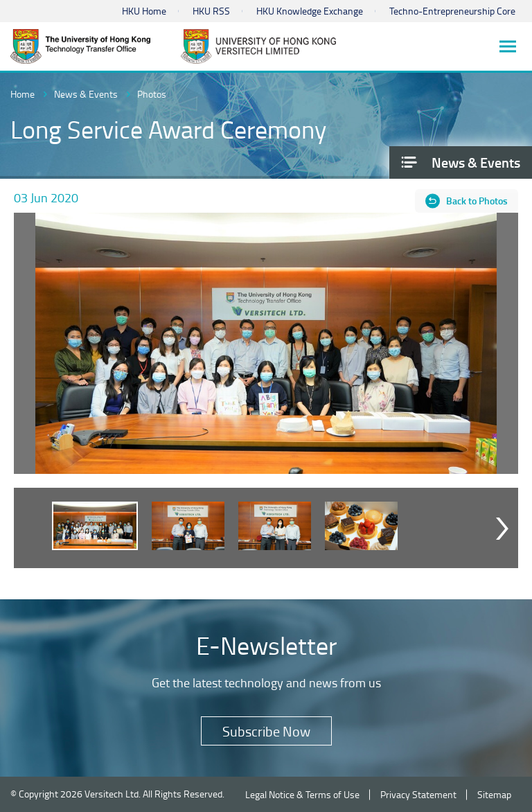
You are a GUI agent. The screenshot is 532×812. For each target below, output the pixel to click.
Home (23, 94)
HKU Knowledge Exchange (310, 11)
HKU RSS (211, 11)
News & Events (86, 94)
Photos (152, 94)
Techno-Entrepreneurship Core (452, 11)
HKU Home (144, 11)
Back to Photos (477, 201)
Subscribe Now (266, 731)
